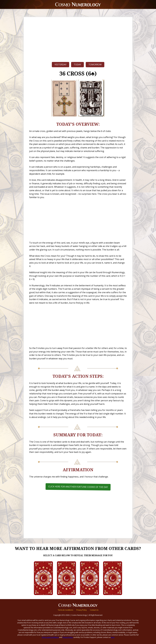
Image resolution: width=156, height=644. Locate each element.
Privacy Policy (82, 610)
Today (77, 65)
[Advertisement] (78, 39)
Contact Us (94, 610)
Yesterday (61, 65)
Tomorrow (95, 65)
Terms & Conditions (65, 610)
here (113, 637)
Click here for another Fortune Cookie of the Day (78, 487)
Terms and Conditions (50, 637)
